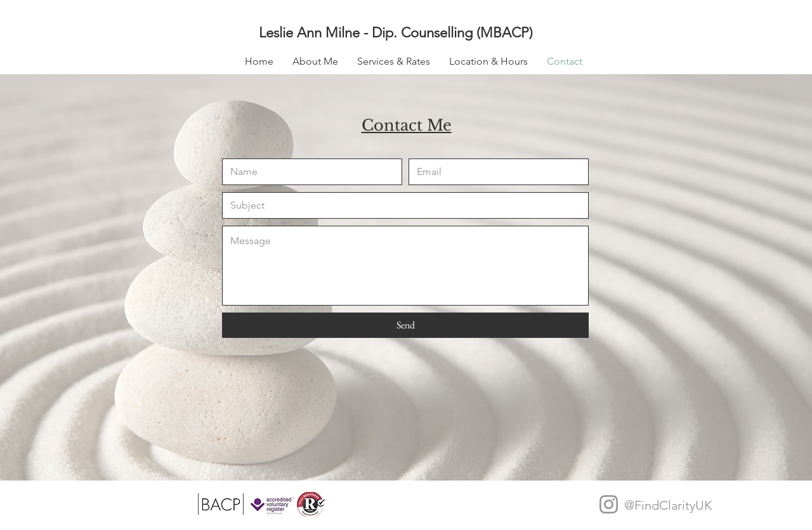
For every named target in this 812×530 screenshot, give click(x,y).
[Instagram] (609, 504)
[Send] (405, 325)
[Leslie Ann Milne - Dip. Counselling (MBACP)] (411, 33)
